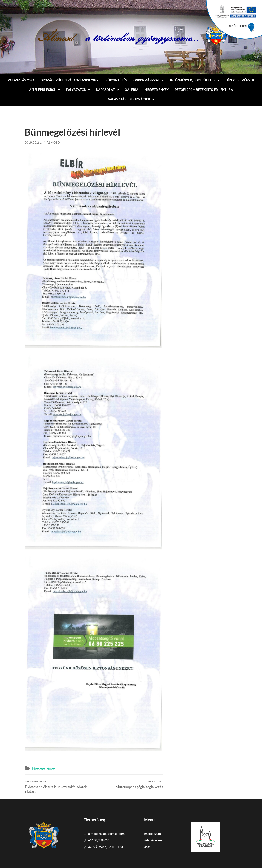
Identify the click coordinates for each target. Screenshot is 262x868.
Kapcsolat (107, 90)
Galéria (132, 90)
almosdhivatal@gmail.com (106, 834)
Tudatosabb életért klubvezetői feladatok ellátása (58, 787)
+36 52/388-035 (99, 840)
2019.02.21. (33, 142)
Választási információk (131, 99)
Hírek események (240, 80)
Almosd (53, 142)
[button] (149, 80)
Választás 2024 (21, 80)
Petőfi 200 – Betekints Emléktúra (204, 90)
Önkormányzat (149, 80)
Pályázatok (78, 90)
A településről (45, 90)
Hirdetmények (157, 90)
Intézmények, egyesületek (195, 80)
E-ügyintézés (116, 80)
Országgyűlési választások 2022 (69, 80)
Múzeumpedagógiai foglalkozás (139, 784)
